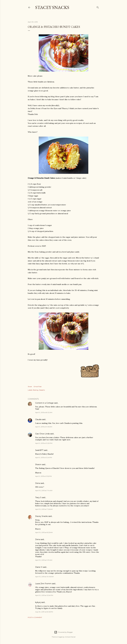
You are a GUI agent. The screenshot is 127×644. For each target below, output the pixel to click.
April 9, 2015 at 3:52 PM (43, 476)
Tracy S (38, 497)
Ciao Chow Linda (42, 434)
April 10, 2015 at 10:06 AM (44, 577)
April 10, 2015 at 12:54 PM (44, 595)
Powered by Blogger (63, 632)
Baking (36, 390)
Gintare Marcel (70, 637)
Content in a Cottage (44, 403)
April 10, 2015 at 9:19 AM (44, 560)
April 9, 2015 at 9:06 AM (44, 427)
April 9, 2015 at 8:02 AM (44, 412)
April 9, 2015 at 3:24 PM (44, 457)
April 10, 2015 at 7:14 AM (44, 490)
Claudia (38, 419)
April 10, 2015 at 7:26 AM (44, 509)
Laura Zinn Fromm (43, 584)
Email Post (38, 387)
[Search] (98, 7)
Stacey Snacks (52, 7)
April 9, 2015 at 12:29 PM (44, 443)
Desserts (42, 390)
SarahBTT (39, 450)
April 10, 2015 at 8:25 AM (44, 532)
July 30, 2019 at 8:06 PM (44, 612)
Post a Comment (35, 617)
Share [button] (30, 387)
